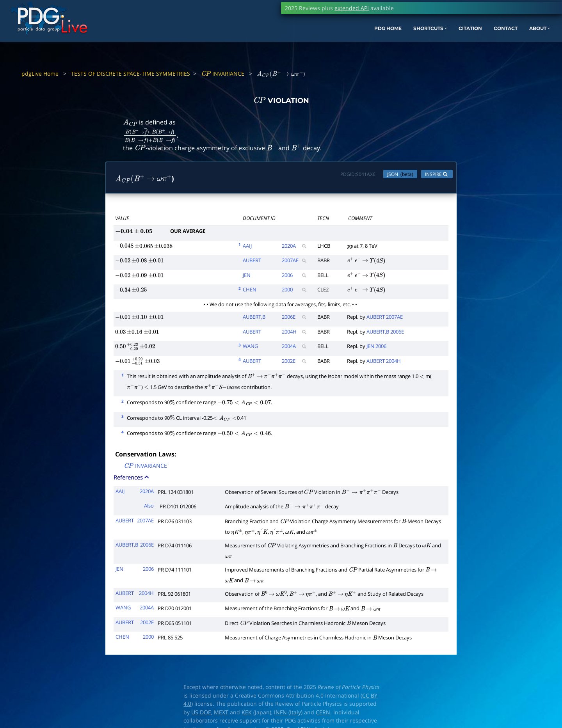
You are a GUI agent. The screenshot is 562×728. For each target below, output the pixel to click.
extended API (352, 8)
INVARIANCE (223, 74)
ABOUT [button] (502, 42)
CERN (323, 714)
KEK (247, 714)
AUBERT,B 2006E (385, 333)
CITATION (424, 42)
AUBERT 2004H (384, 362)
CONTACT (464, 42)
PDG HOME (326, 42)
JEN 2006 (376, 348)
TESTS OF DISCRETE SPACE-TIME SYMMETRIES (131, 74)
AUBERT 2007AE (385, 319)
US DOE (201, 714)
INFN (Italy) (288, 714)
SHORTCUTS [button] (374, 42)
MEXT (221, 714)
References (132, 479)
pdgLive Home (40, 74)
